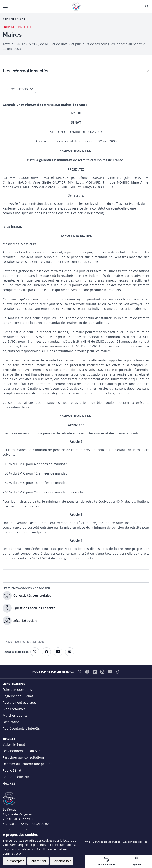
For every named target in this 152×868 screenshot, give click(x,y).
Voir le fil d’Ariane (14, 19)
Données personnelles (106, 842)
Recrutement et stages (20, 702)
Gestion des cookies (135, 842)
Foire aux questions (17, 689)
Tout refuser (38, 861)
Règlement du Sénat (18, 696)
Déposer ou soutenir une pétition (28, 764)
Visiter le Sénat (14, 744)
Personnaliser (62, 861)
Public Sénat (12, 770)
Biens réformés (14, 709)
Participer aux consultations (24, 757)
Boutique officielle (16, 777)
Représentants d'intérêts (21, 728)
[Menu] (5, 6)
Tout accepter (15, 861)
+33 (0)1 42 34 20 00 (34, 824)
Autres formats (17, 89)
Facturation (11, 722)
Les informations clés (25, 71)
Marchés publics (15, 715)
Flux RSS (9, 783)
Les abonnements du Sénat (23, 751)
